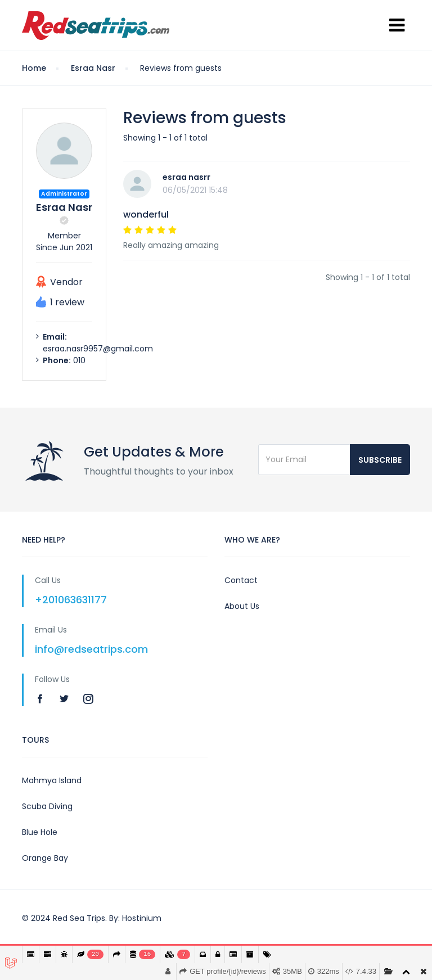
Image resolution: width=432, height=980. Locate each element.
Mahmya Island (52, 780)
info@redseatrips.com (91, 649)
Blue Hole (40, 832)
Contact (241, 580)
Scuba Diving (47, 806)
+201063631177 (71, 600)
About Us (242, 606)
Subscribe (380, 460)
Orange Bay (45, 858)
